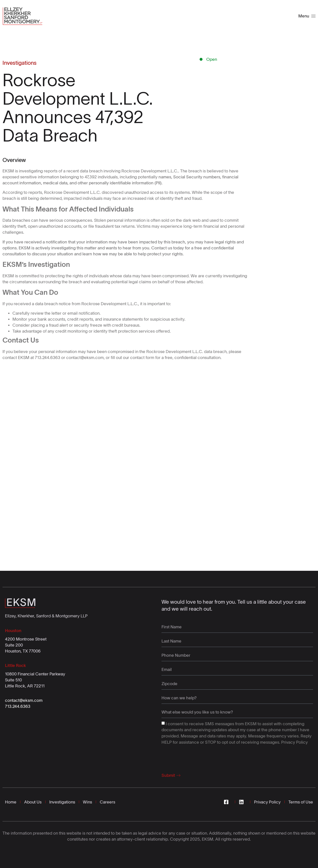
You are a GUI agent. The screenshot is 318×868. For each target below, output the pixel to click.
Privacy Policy (294, 742)
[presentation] (199, 757)
